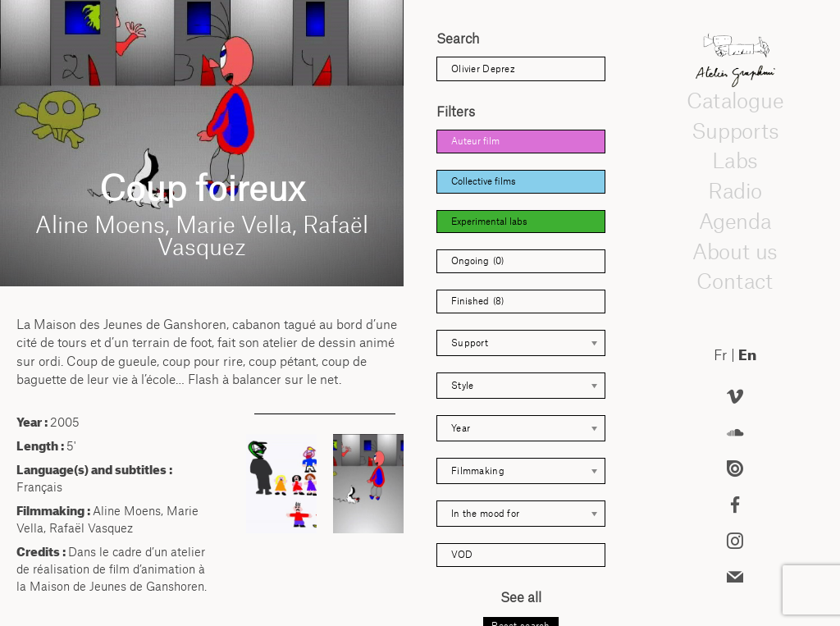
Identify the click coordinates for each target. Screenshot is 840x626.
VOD (462, 555)
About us (735, 251)
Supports (735, 130)
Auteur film (475, 141)
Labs (735, 161)
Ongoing (477, 261)
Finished (477, 302)
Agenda (735, 221)
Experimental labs (489, 222)
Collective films (484, 181)
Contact (735, 281)
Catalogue (735, 100)
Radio (735, 190)
